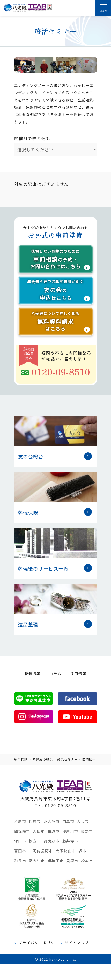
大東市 (83, 821)
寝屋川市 (70, 831)
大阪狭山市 (66, 851)
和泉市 (20, 861)
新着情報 (33, 674)
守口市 (20, 841)
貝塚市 (72, 861)
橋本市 (87, 861)
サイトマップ (77, 943)
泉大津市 (37, 861)
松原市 (35, 821)
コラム (55, 674)
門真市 (68, 821)
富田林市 (22, 851)
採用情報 (78, 674)
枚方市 (35, 841)
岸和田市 (56, 861)
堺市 (82, 851)
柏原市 (54, 831)
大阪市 (39, 831)
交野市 (87, 831)
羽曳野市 (51, 841)
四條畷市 (22, 831)
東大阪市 (51, 821)
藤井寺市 (70, 841)
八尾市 (20, 821)
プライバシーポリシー (39, 943)
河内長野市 (43, 851)
